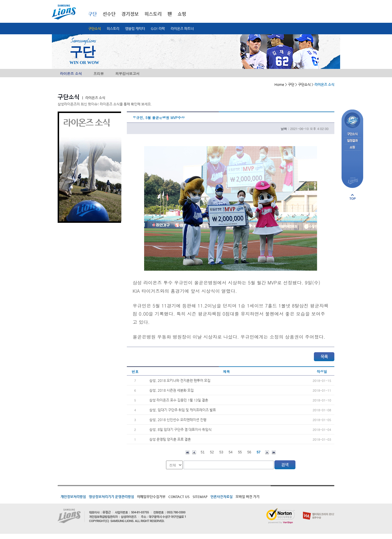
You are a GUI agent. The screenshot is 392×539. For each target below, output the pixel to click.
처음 (187, 452)
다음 (267, 452)
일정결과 (352, 141)
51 (202, 452)
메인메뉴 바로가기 (0, 0)
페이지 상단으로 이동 (353, 197)
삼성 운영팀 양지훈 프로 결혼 (170, 439)
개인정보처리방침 (73, 497)
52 (212, 452)
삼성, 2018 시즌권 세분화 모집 (171, 390)
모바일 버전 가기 (247, 497)
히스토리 (113, 29)
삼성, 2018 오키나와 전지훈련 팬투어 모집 (180, 380)
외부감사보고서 (127, 73)
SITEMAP (200, 497)
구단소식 (95, 29)
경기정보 (130, 14)
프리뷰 (99, 73)
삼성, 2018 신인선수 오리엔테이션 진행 (178, 420)
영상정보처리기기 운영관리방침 (111, 497)
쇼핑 (182, 14)
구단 (93, 14)
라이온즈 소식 (71, 73)
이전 (194, 452)
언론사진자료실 (222, 497)
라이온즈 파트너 (182, 29)
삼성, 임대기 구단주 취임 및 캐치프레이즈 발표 (183, 410)
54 (230, 452)
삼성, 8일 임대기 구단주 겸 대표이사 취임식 (180, 429)
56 (249, 452)
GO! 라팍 (158, 29)
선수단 (109, 14)
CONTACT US (179, 497)
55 (240, 452)
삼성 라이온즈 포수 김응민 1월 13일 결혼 (179, 400)
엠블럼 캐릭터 (135, 29)
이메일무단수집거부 (151, 497)
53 (221, 452)
